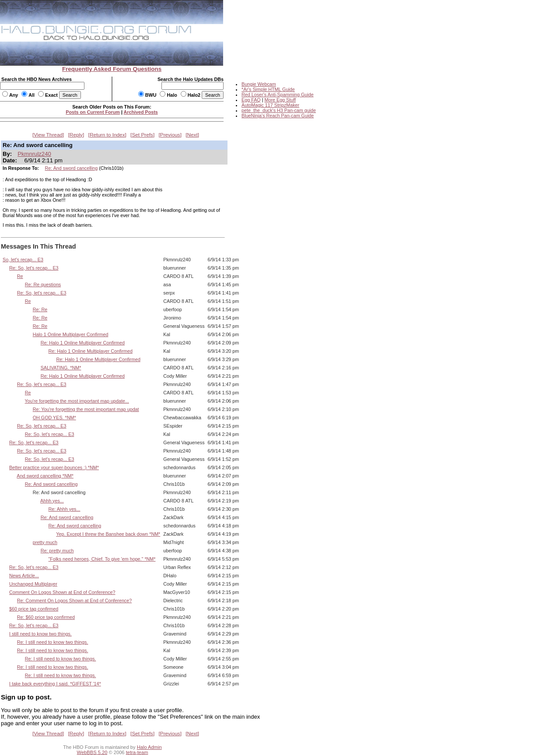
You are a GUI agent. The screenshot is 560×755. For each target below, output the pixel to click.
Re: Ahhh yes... (65, 509)
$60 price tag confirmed (34, 609)
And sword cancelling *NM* (45, 476)
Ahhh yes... (52, 501)
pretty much (45, 542)
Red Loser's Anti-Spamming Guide (278, 95)
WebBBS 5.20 (92, 752)
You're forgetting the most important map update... (77, 401)
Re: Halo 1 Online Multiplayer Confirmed (83, 343)
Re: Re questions (43, 284)
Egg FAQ (251, 100)
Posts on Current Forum (93, 112)
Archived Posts (141, 112)
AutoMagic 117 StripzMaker (270, 105)
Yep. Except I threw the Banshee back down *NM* (108, 534)
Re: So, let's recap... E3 (34, 268)
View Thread (48, 135)
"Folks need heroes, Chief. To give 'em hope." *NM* (102, 559)
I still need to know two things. (40, 634)
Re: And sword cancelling (72, 168)
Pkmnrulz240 (34, 154)
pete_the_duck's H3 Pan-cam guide (279, 110)
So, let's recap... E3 (23, 260)
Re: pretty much (57, 551)
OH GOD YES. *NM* (54, 418)
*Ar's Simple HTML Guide (268, 89)
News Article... (24, 576)
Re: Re (40, 309)
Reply (76, 135)
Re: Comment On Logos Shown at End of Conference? (74, 600)
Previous (170, 135)
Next (192, 135)
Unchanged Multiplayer (33, 584)
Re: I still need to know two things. (53, 642)
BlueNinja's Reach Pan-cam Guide (278, 116)
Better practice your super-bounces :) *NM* (54, 467)
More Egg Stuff (280, 100)
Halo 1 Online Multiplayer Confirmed (71, 334)
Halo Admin (149, 747)
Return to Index (107, 135)
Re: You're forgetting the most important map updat (86, 409)
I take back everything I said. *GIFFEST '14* (55, 684)
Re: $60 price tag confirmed (46, 617)
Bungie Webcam (259, 84)
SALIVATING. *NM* (61, 368)
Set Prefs (142, 135)
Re (20, 276)
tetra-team (137, 752)
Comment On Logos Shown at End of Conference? (62, 592)
